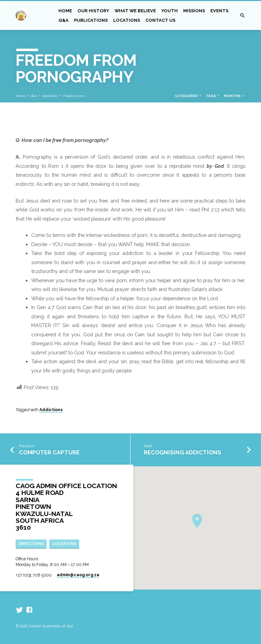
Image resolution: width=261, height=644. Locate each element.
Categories (189, 96)
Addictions (50, 96)
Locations (127, 20)
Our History (93, 11)
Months (234, 96)
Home (65, 11)
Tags (213, 96)
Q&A (64, 20)
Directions (31, 544)
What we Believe (135, 11)
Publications (91, 20)
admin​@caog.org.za (78, 575)
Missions (194, 11)
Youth (170, 11)
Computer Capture (49, 452)
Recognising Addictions (182, 452)
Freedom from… (75, 96)
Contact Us (160, 20)
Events (219, 11)
